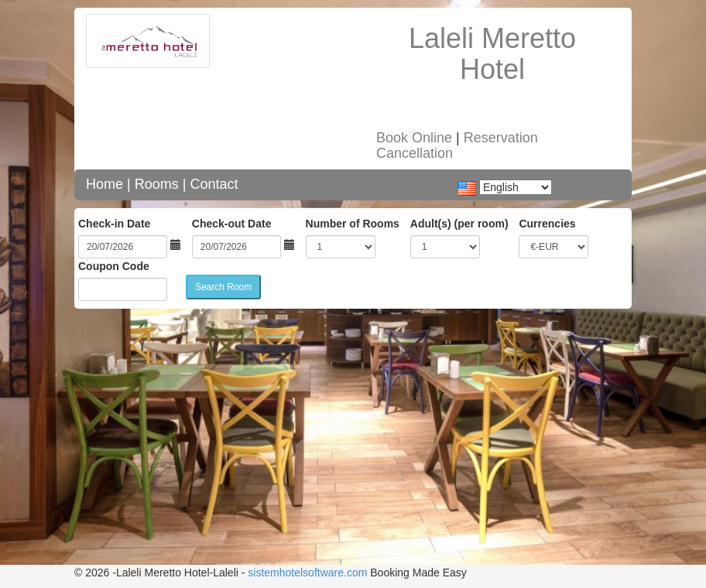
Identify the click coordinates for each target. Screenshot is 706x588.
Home (105, 184)
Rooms (157, 184)
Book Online (414, 138)
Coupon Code (114, 266)
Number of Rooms (353, 224)
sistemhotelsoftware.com (307, 573)
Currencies (547, 224)
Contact (214, 184)
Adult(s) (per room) (459, 224)
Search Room (223, 287)
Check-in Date (114, 224)
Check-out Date (232, 224)
